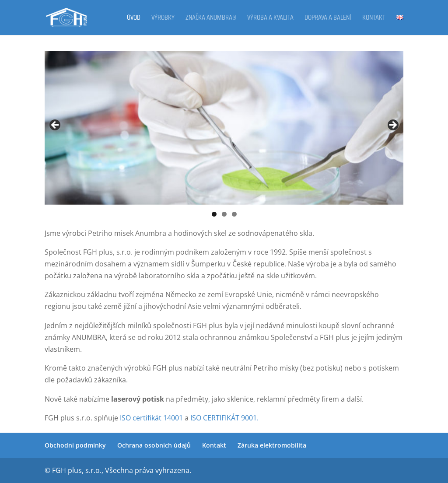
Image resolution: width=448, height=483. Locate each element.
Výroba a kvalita (270, 19)
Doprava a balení (328, 19)
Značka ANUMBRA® (211, 19)
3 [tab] (234, 214)
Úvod (134, 19)
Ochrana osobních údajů (154, 445)
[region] (224, 128)
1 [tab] (214, 214)
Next (392, 126)
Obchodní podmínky (75, 445)
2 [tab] (224, 214)
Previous (56, 126)
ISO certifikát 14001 (150, 418)
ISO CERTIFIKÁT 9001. (224, 418)
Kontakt (374, 19)
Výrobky (163, 19)
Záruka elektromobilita (272, 445)
